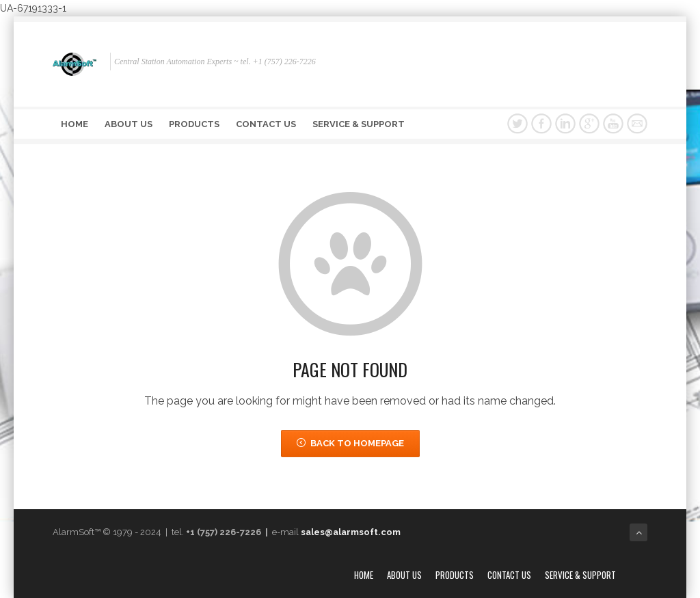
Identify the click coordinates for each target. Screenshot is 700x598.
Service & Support (359, 124)
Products (194, 124)
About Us (129, 124)
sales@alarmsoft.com (351, 532)
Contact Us (266, 124)
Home (75, 124)
